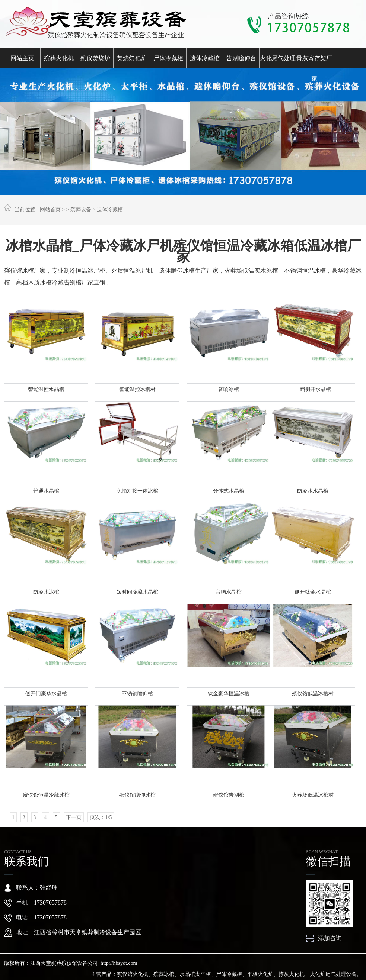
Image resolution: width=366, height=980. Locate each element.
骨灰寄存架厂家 (314, 62)
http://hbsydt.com (119, 963)
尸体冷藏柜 (168, 58)
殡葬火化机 (59, 58)
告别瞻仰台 (241, 58)
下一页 (74, 817)
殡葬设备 (81, 209)
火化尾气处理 (278, 58)
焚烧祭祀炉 (132, 58)
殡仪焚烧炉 (95, 58)
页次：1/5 (101, 817)
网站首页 (50, 209)
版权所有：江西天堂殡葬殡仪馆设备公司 (51, 963)
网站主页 (22, 58)
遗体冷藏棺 (205, 58)
